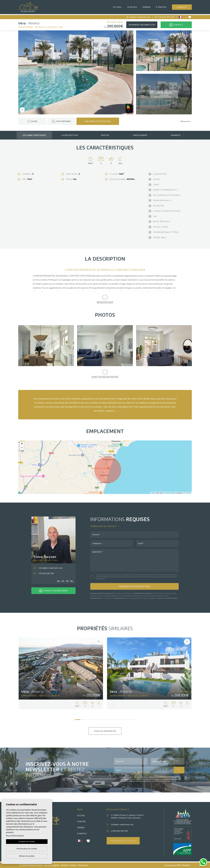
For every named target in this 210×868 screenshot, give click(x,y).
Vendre (146, 7)
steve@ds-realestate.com (48, 568)
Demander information (142, 25)
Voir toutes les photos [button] (105, 373)
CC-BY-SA (187, 493)
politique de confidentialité (145, 779)
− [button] (22, 448)
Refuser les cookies (27, 856)
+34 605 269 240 (44, 573)
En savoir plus (105, 299)
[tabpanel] (61, 673)
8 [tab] (126, 719)
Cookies (73, 865)
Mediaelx (186, 865)
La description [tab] (70, 135)
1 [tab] (78, 718)
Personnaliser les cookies (27, 849)
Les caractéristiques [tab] (34, 135)
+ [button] (22, 444)
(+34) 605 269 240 (165, 17)
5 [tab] (105, 719)
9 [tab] (132, 719)
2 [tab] (85, 719)
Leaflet (153, 493)
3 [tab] (91, 719)
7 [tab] (119, 719)
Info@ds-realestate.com (138, 17)
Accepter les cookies (27, 841)
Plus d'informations (15, 836)
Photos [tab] (105, 135)
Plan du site (83, 865)
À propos (161, 7)
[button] (32, 121)
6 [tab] (112, 719)
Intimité (64, 865)
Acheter (132, 7)
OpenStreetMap (170, 493)
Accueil (117, 7)
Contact (182, 7)
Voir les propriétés (105, 731)
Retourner (184, 121)
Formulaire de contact (123, 841)
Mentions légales (52, 865)
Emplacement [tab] (140, 135)
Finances (176, 135)
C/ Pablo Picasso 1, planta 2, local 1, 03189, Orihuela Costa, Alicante (127, 816)
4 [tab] (98, 719)
